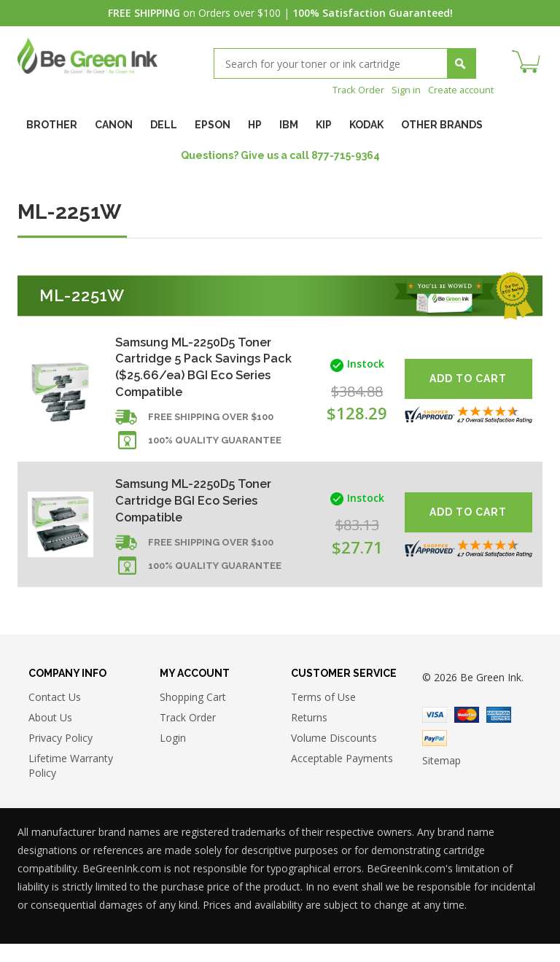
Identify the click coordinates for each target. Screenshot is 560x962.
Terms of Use (323, 715)
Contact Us (55, 715)
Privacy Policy (61, 756)
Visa (435, 734)
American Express (499, 734)
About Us (50, 736)
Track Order (348, 89)
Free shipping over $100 (211, 427)
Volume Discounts (334, 756)
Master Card (467, 734)
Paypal (435, 757)
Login (173, 756)
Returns (309, 736)
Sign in (399, 89)
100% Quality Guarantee (215, 450)
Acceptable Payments (342, 776)
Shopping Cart (193, 715)
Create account (458, 89)
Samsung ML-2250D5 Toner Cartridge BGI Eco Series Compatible (201, 512)
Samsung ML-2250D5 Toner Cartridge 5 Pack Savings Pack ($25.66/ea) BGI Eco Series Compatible (201, 369)
